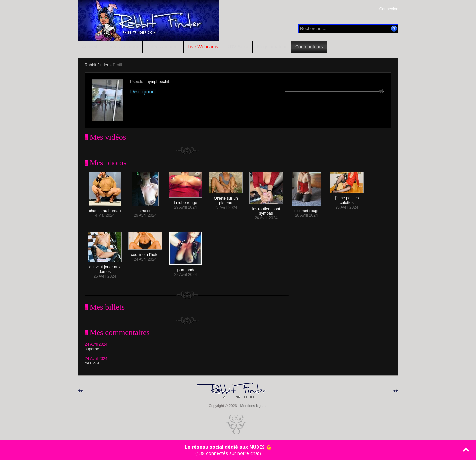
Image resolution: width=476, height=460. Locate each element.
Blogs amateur (272, 47)
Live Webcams (203, 47)
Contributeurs (309, 47)
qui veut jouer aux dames (105, 268)
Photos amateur (122, 47)
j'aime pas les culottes (347, 198)
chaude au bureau (105, 209)
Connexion (389, 9)
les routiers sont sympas (266, 209)
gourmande (185, 268)
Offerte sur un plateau (226, 199)
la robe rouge (185, 201)
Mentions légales (254, 406)
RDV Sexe (237, 47)
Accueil (89, 47)
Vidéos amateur (163, 47)
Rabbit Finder (97, 65)
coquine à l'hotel (145, 253)
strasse (145, 209)
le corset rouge (306, 209)
